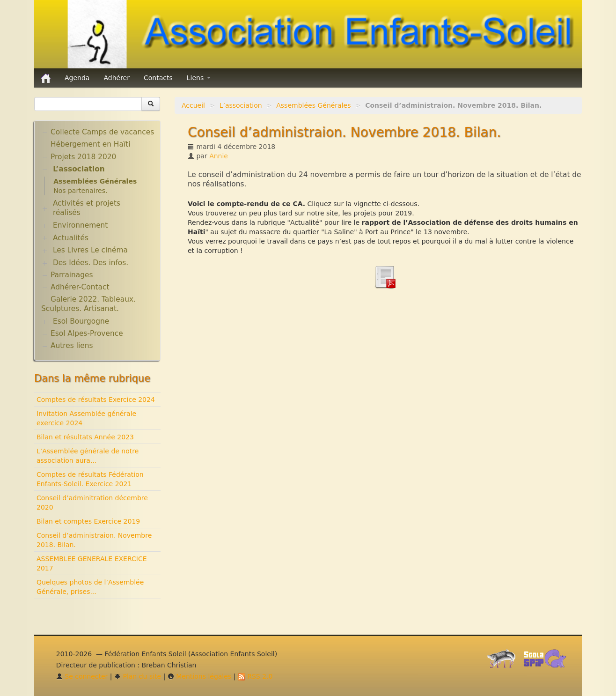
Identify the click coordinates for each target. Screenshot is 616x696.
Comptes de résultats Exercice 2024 (96, 400)
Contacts (158, 78)
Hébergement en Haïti (90, 144)
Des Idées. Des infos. (91, 263)
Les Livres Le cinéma (90, 250)
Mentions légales (199, 676)
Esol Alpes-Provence (87, 333)
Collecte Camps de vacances (102, 132)
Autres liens (72, 346)
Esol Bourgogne (81, 321)
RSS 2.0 (255, 676)
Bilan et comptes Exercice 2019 (88, 521)
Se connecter (82, 676)
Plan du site (138, 676)
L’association (241, 105)
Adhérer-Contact (80, 287)
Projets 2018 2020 (83, 157)
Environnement (81, 225)
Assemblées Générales (313, 105)
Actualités (71, 238)
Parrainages (72, 275)
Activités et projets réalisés (87, 208)
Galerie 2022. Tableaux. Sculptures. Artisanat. (88, 304)
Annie (219, 156)
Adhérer (117, 78)
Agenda (77, 78)
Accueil (193, 105)
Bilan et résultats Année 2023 (85, 437)
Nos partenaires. (80, 191)
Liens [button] (199, 78)
